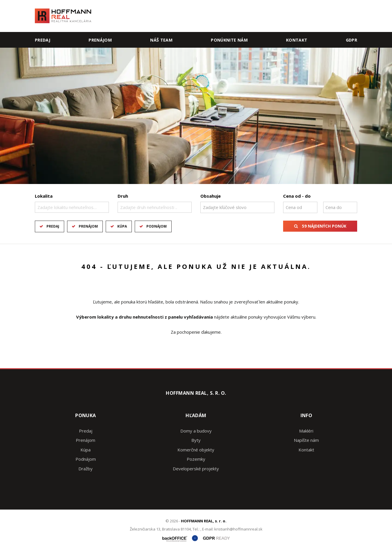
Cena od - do (297, 196)
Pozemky (196, 459)
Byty (196, 440)
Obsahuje (211, 196)
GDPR (351, 40)
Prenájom (100, 40)
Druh (123, 196)
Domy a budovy (196, 431)
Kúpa (122, 226)
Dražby (86, 469)
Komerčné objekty (196, 450)
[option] (196, 116)
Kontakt (297, 40)
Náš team (161, 40)
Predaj (43, 40)
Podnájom (157, 226)
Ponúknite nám (229, 40)
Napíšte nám (306, 440)
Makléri (306, 431)
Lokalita (44, 196)
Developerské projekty (196, 469)
